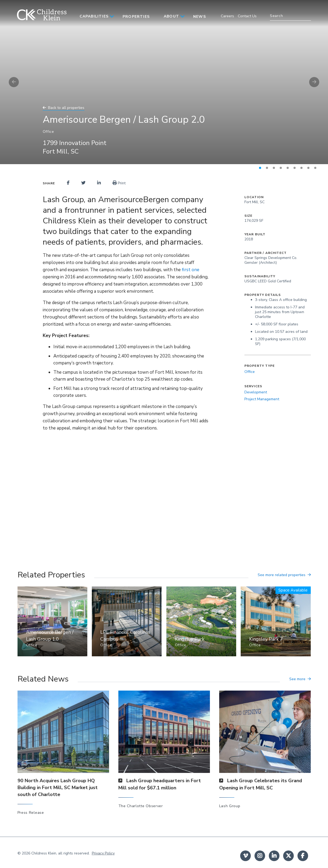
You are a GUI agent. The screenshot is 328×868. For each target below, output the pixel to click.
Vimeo (245, 856)
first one (191, 270)
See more (297, 679)
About (171, 16)
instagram (260, 856)
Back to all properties (66, 108)
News (200, 17)
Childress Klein (44, 853)
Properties (136, 17)
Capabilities (94, 16)
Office (250, 372)
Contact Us (247, 16)
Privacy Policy (103, 853)
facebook (303, 856)
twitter (288, 856)
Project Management (262, 399)
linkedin (274, 856)
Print (119, 183)
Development (256, 392)
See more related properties (282, 575)
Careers (227, 16)
